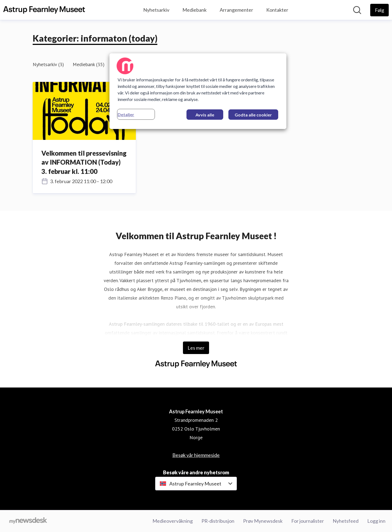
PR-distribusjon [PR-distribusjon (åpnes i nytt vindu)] (218, 521)
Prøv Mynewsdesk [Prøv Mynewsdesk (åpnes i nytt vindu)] (263, 521)
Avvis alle (205, 115)
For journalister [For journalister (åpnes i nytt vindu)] (308, 521)
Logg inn (376, 521)
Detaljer (126, 114)
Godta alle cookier (253, 115)
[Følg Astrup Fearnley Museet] (379, 10)
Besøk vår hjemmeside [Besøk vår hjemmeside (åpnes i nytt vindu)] (196, 455)
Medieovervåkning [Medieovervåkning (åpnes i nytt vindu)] (173, 521)
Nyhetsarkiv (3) (48, 64)
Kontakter (277, 10)
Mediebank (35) (89, 64)
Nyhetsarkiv (156, 10)
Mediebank (195, 10)
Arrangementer (236, 10)
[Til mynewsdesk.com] (28, 521)
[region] (198, 91)
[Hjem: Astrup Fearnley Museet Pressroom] (44, 10)
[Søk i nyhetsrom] (357, 10)
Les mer (196, 348)
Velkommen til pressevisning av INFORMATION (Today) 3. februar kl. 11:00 (84, 162)
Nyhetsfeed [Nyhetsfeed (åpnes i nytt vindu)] (346, 521)
